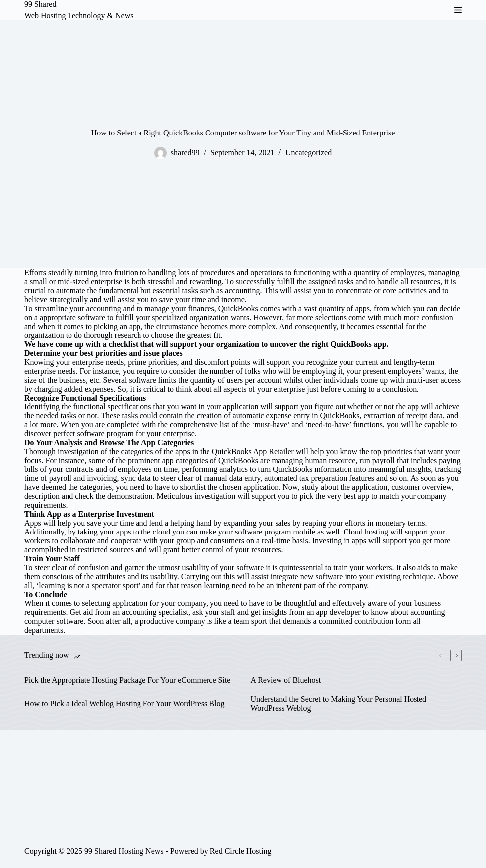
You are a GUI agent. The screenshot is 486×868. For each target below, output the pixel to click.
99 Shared (40, 4)
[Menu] (458, 10)
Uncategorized (309, 153)
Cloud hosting (366, 532)
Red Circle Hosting (241, 851)
